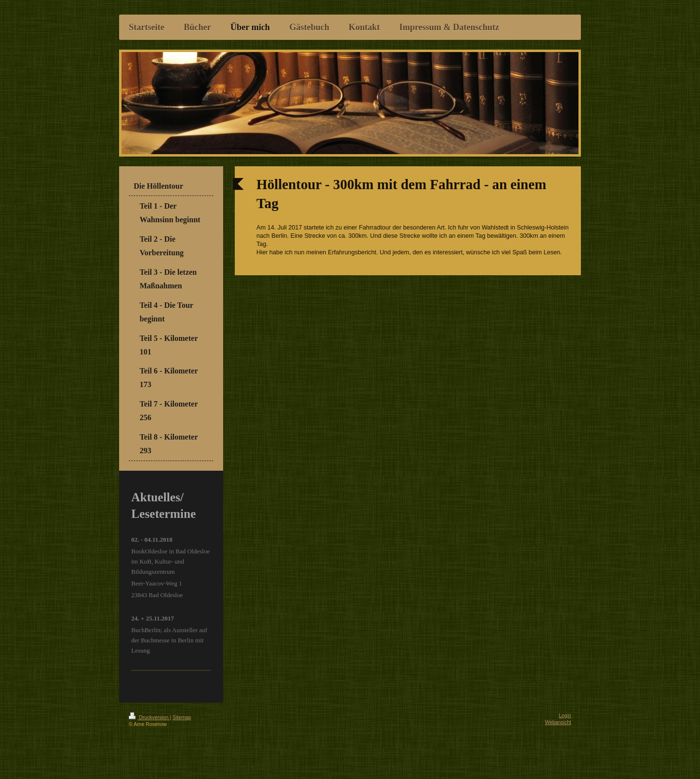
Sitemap (182, 717)
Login (565, 716)
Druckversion (149, 717)
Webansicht (558, 722)
